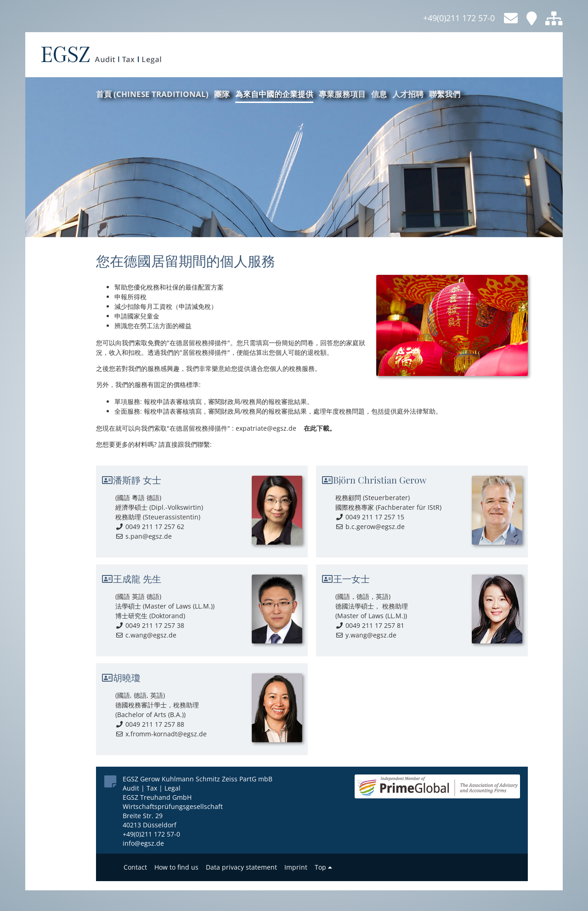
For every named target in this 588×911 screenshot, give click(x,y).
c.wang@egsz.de (146, 635)
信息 (379, 94)
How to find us (176, 867)
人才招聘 (408, 94)
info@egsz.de (143, 843)
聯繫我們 (445, 94)
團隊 (222, 94)
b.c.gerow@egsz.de (370, 527)
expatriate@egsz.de (266, 428)
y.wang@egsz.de (366, 635)
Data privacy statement (241, 867)
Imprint (296, 867)
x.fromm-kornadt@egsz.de (161, 734)
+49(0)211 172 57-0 (459, 18)
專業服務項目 (342, 94)
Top (323, 867)
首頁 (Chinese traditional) (152, 94)
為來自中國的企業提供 (274, 94)
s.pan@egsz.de (144, 536)
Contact (135, 867)
